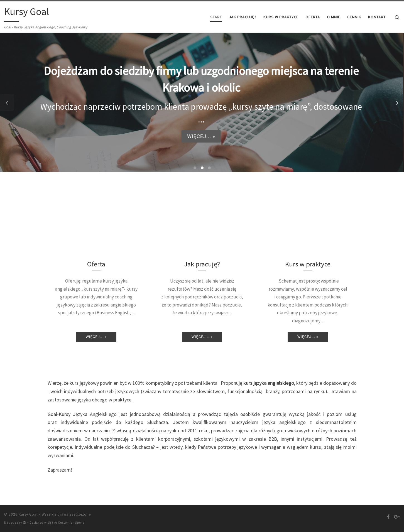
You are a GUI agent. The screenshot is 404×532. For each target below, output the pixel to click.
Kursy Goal (28, 514)
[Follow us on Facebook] (388, 517)
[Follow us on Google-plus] (397, 517)
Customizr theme (71, 523)
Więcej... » (200, 136)
